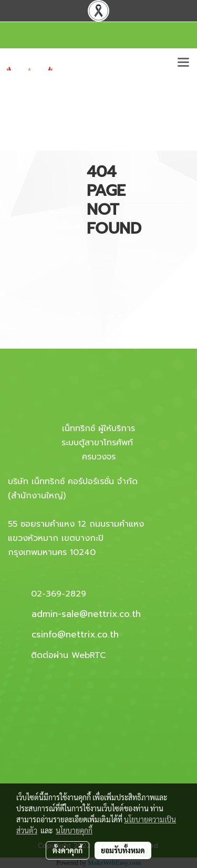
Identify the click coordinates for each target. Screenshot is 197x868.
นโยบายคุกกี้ (74, 830)
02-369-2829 (59, 594)
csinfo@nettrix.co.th (75, 634)
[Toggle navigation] (183, 63)
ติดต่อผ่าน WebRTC (69, 655)
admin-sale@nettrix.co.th (86, 614)
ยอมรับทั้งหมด (123, 850)
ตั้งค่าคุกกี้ (68, 850)
